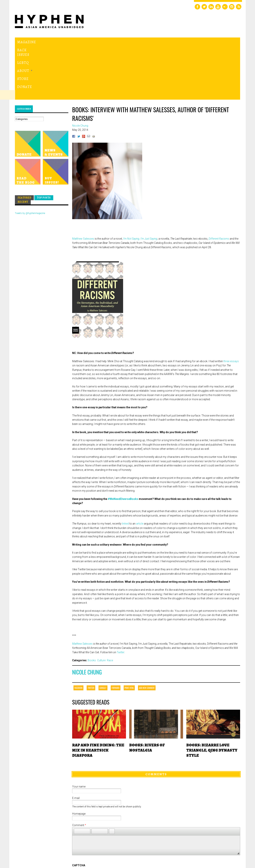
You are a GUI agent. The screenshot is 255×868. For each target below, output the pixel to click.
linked (125, 471)
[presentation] (101, 827)
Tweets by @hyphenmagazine (30, 161)
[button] (77, 779)
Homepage (79, 761)
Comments (156, 722)
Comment (79, 772)
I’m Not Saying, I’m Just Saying (140, 186)
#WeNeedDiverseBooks (123, 446)
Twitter (120, 600)
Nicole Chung (87, 619)
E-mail (76, 745)
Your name (79, 734)
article (140, 471)
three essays (231, 308)
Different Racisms (219, 186)
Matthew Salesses (83, 186)
